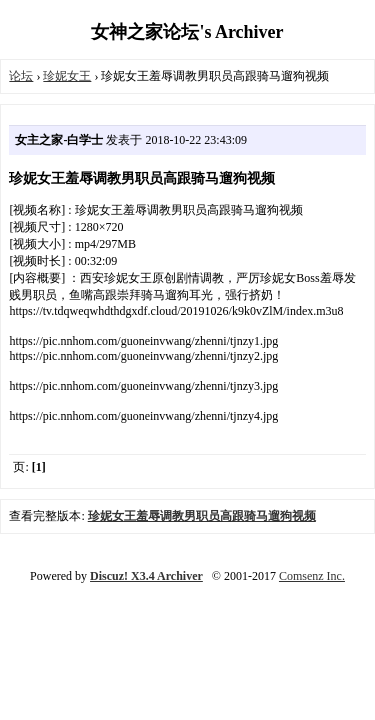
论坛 (21, 76)
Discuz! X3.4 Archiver (146, 576)
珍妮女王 (67, 76)
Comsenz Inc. (312, 576)
